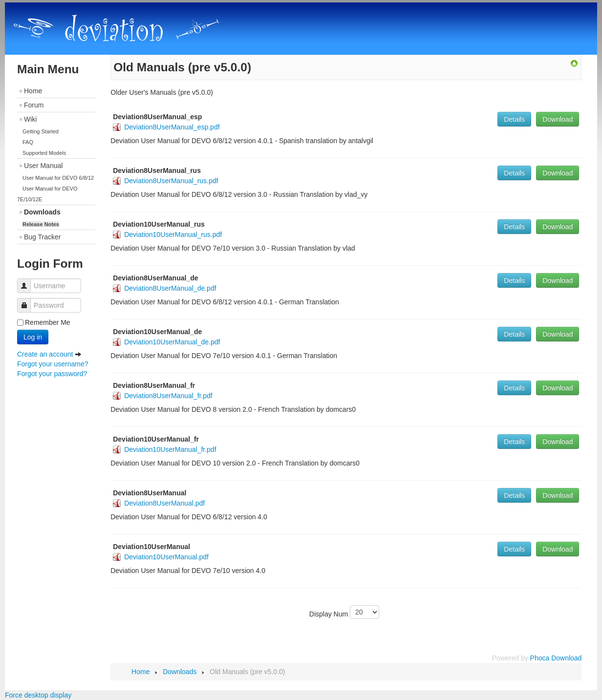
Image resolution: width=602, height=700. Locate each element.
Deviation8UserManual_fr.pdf (168, 396)
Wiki (30, 119)
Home (33, 91)
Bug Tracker (42, 237)
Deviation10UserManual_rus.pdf (173, 234)
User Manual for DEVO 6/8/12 (58, 178)
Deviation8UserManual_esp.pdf (172, 127)
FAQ (28, 142)
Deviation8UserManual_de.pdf (170, 288)
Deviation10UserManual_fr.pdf (170, 449)
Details (514, 119)
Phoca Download (556, 658)
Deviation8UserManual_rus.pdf (171, 181)
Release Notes (41, 224)
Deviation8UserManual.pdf (164, 503)
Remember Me (48, 322)
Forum (34, 105)
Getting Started (41, 131)
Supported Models (44, 153)
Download (558, 119)
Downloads (42, 212)
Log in (33, 337)
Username (28, 281)
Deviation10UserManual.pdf (166, 557)
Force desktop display (38, 695)
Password (28, 301)
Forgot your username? (53, 364)
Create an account (49, 354)
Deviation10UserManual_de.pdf (172, 342)
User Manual (43, 166)
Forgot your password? (52, 374)
